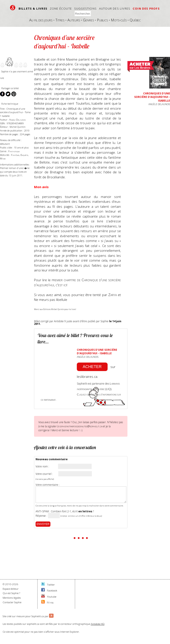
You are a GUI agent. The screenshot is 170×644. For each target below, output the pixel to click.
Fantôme (15, 155)
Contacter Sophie (12, 602)
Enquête (24, 155)
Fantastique (14, 151)
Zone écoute (61, 9)
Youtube (52, 597)
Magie (3, 158)
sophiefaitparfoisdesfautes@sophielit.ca (81, 426)
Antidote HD (98, 624)
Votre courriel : (44, 474)
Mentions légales (12, 598)
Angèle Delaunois (17, 120)
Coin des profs (146, 9)
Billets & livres (33, 9)
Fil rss (50, 602)
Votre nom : (42, 467)
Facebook (52, 590)
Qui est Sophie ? (11, 593)
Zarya (112, 295)
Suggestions (85, 9)
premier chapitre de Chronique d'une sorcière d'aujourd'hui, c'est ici (77, 282)
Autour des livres (115, 9)
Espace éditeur (11, 589)
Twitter (51, 585)
